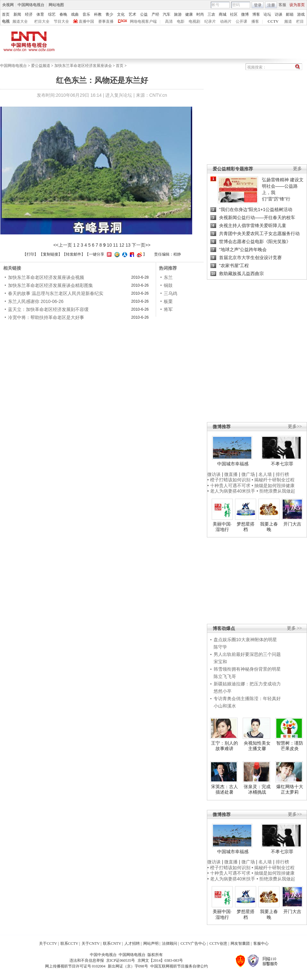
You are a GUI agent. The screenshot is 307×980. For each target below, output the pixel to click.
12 (122, 245)
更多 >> (294, 628)
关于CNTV (91, 943)
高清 (169, 21)
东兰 (168, 277)
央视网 (8, 5)
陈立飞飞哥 (225, 676)
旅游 (178, 14)
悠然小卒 (223, 691)
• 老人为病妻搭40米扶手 (231, 491)
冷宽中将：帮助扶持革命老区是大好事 (46, 317)
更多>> (295, 426)
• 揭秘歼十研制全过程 (273, 480)
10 (109, 245)
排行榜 (282, 474)
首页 (6, 14)
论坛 (267, 14)
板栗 (168, 301)
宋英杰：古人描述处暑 (224, 789)
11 (116, 245)
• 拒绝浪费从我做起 (276, 491)
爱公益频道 (41, 66)
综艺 (52, 14)
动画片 (226, 21)
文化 (121, 14)
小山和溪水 (225, 706)
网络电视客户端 (143, 21)
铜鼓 (168, 285)
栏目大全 (42, 21)
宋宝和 (220, 662)
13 (128, 245)
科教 (98, 14)
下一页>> (141, 245)
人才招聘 (132, 943)
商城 (223, 14)
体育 (40, 14)
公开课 (241, 21)
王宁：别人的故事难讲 (224, 746)
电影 (181, 21)
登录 (258, 5)
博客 (256, 14)
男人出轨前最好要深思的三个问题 (247, 654)
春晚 (63, 14)
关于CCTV (48, 943)
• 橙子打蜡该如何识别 (229, 480)
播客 (255, 21)
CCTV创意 (218, 943)
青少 (109, 14)
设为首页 (297, 5)
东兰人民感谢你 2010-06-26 (36, 301)
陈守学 (220, 647)
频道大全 (20, 21)
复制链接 (51, 254)
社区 (234, 14)
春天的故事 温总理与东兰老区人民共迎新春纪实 (56, 293)
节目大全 (61, 21)
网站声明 (151, 943)
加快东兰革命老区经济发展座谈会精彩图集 (51, 285)
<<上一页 (63, 245)
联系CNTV (112, 943)
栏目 (300, 21)
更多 (297, 169)
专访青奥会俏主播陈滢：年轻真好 (247, 698)
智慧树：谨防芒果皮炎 (290, 746)
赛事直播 (106, 21)
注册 (271, 5)
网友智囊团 (240, 943)
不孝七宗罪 (282, 464)
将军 (168, 309)
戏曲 (75, 14)
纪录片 (210, 21)
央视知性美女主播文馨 (257, 746)
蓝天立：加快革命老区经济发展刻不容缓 (48, 309)
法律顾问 (169, 943)
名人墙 (265, 474)
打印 (30, 254)
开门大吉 (292, 524)
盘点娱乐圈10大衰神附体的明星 (245, 640)
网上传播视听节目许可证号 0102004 (75, 966)
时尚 (200, 14)
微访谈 (214, 474)
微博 (245, 14)
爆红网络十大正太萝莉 (290, 789)
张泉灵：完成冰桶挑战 (257, 789)
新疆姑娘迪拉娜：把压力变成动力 (247, 684)
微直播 (231, 474)
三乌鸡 (170, 293)
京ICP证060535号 (121, 960)
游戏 (301, 14)
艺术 (132, 14)
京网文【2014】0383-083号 (160, 960)
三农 (211, 14)
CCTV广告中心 (193, 943)
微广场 (248, 474)
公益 (144, 14)
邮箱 (290, 14)
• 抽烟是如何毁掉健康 (273, 486)
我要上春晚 (269, 527)
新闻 (17, 14)
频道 (288, 21)
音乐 (86, 14)
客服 (282, 5)
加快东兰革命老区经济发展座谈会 (83, 66)
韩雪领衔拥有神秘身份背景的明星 (247, 669)
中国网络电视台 (31, 5)
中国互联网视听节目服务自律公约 (179, 966)
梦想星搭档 (246, 527)
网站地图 (56, 5)
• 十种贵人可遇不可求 (229, 486)
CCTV (273, 21)
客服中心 (261, 943)
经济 (29, 14)
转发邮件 (74, 254)
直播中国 (86, 21)
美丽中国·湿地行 (222, 527)
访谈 (279, 14)
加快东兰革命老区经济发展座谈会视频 (46, 277)
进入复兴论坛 (119, 95)
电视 (6, 21)
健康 (189, 14)
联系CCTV (69, 943)
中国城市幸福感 (233, 464)
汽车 (167, 14)
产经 (155, 14)
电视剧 (194, 21)
